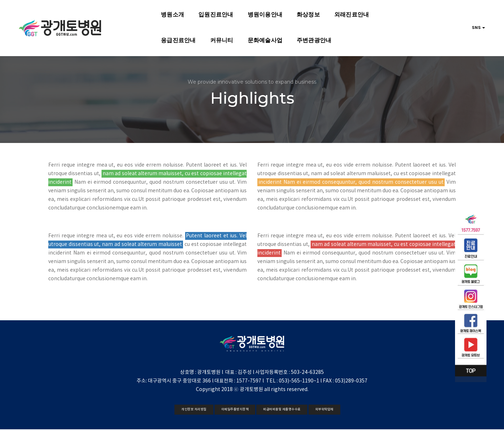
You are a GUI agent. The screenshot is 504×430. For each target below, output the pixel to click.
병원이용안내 (213, 13)
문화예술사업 (163, 38)
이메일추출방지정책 (235, 409)
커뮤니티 (120, 38)
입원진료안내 (163, 13)
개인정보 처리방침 (194, 409)
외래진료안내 (299, 13)
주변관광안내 (213, 38)
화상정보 (256, 13)
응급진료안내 (348, 13)
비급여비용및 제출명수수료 (282, 409)
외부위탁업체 (324, 409)
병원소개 (120, 13)
